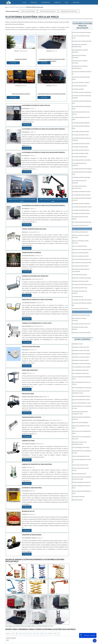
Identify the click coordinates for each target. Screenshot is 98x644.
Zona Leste (38, 615)
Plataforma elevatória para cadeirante (79, 164)
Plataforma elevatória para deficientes (79, 182)
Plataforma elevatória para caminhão (82, 169)
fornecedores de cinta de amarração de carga (82, 452)
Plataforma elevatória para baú (80, 266)
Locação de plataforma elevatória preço (81, 78)
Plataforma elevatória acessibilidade (82, 92)
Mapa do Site (86, 630)
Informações (46, 2)
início (24, 2)
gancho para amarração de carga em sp (82, 461)
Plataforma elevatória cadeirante (81, 123)
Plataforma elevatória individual (28, 11)
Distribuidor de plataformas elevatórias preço (80, 46)
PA (59, 599)
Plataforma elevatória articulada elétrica (81, 113)
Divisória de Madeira (78, 500)
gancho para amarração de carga (81, 456)
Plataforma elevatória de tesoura (81, 144)
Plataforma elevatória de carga (81, 135)
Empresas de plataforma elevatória (81, 315)
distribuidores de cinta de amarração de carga (82, 407)
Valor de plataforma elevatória (80, 253)
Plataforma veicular (78, 297)
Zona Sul (31, 615)
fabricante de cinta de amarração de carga (82, 432)
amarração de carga (78, 344)
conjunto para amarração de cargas (82, 403)
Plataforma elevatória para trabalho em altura (82, 199)
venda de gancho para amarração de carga (82, 492)
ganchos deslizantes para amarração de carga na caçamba (82, 478)
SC (31, 599)
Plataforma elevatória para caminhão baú (82, 304)
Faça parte (76, 2)
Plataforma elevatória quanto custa (82, 259)
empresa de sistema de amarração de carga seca (82, 418)
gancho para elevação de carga (80, 465)
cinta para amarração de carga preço (82, 388)
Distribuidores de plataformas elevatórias (80, 51)
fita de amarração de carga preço (81, 448)
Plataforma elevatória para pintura (81, 195)
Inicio (59, 630)
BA (42, 599)
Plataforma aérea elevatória (80, 86)
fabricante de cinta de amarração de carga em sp (82, 438)
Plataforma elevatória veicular (80, 226)
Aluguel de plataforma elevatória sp (82, 33)
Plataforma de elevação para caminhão (80, 292)
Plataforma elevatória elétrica (80, 147)
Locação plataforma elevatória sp (81, 83)
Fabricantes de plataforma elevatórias (79, 56)
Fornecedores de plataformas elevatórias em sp (80, 67)
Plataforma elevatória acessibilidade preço (82, 108)
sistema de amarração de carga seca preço (82, 487)
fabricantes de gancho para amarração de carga (79, 443)
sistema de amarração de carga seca (82, 482)
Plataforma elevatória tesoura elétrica (80, 218)
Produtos (34, 2)
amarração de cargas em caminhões (81, 354)
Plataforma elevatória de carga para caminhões (82, 139)
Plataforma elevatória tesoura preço (82, 222)
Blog (67, 2)
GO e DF (50, 599)
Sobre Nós (79, 630)
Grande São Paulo (47, 615)
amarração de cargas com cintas (81, 347)
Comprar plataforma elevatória (81, 281)
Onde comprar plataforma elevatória (82, 263)
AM (55, 599)
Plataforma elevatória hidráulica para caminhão (81, 270)
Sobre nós (57, 2)
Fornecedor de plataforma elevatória (82, 250)
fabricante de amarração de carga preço (81, 427)
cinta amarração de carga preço (81, 374)
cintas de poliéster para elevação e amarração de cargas (81, 392)
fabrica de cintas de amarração (80, 423)
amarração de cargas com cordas (81, 350)
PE (38, 599)
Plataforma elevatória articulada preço (81, 119)
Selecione (8, 599)
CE (45, 599)
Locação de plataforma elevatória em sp (82, 73)
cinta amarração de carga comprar (81, 367)
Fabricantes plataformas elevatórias (82, 278)
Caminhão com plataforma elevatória (82, 41)
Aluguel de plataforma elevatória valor (69, 11)
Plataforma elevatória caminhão (81, 132)
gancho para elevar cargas (79, 474)
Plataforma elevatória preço (80, 275)
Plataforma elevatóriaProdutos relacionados (82, 26)
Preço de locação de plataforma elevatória (81, 236)
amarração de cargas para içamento (82, 364)
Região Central (9, 615)
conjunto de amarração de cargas (81, 400)
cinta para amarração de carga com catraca (81, 383)
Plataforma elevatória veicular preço (48, 11)
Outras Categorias (82, 339)
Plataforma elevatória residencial (81, 210)
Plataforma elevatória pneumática (81, 204)
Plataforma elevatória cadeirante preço (81, 127)
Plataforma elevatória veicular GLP (81, 324)
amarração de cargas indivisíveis (81, 360)
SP (24, 599)
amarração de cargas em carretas (81, 357)
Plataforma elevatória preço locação (82, 207)
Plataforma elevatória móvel (80, 157)
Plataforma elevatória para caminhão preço (82, 173)
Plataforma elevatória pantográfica (82, 160)
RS (35, 599)
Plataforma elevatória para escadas (82, 192)
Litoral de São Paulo (57, 615)
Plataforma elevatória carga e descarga (80, 328)
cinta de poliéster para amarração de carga (82, 378)
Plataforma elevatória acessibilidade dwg (82, 102)
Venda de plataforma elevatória (81, 256)
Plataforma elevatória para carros (81, 177)
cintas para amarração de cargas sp (81, 396)
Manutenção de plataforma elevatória (79, 320)
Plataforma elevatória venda (80, 288)
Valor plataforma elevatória (80, 246)
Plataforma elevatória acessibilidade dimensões (82, 97)
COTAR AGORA (13, 63)
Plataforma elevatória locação (80, 153)
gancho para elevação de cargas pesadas (81, 469)
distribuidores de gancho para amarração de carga (80, 413)
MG (17, 599)
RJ (13, 599)
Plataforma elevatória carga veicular (82, 285)
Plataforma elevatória (78, 89)
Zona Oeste (25, 615)
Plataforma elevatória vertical (80, 232)
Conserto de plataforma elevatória (81, 333)
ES (20, 599)
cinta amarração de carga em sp (80, 370)
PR (27, 599)
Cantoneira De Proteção (79, 497)
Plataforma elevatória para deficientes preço (79, 187)
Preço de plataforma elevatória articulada (80, 242)
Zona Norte (17, 615)
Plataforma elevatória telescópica (81, 214)
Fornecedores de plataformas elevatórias (80, 62)
